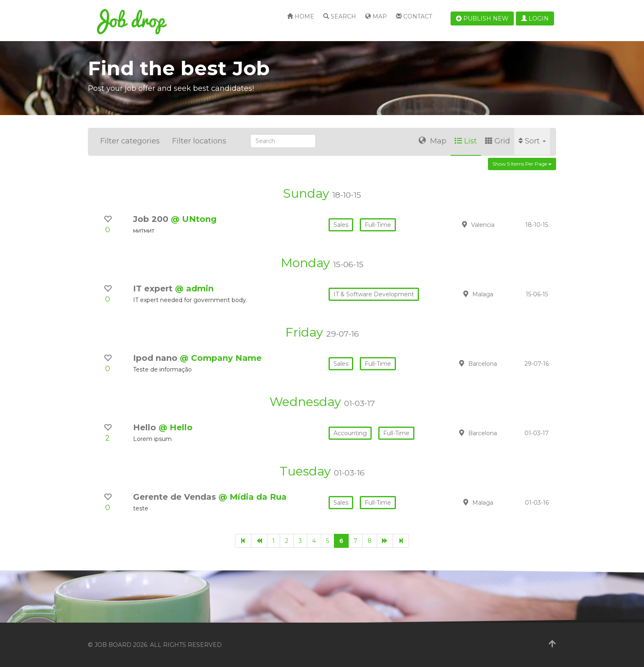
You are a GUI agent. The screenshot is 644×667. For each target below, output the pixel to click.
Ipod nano (156, 358)
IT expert (154, 288)
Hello (146, 427)
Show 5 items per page (522, 164)
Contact (414, 16)
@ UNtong (194, 219)
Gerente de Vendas (176, 497)
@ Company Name (221, 358)
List (466, 141)
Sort (532, 141)
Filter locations (199, 141)
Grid (498, 141)
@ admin (194, 288)
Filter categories (130, 141)
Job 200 (152, 219)
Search (340, 16)
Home (301, 16)
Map (376, 16)
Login (535, 18)
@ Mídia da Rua (253, 497)
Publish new (482, 18)
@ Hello (176, 427)
